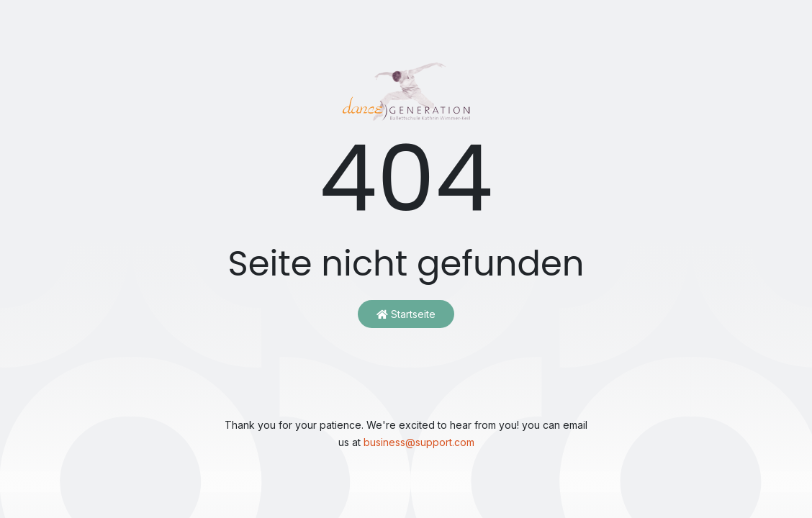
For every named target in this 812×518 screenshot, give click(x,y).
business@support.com (419, 442)
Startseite (406, 314)
